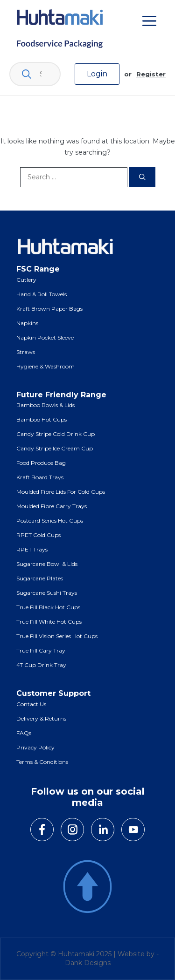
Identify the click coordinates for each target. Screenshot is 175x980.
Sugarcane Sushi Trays (47, 593)
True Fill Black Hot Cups (48, 607)
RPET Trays (32, 549)
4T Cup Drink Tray (41, 665)
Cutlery (26, 280)
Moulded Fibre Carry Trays (52, 506)
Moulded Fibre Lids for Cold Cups (61, 492)
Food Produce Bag (41, 463)
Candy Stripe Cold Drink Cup (56, 434)
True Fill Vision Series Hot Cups (57, 636)
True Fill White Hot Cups (49, 622)
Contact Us (31, 704)
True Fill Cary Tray (41, 650)
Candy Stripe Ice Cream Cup (55, 448)
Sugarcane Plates (40, 578)
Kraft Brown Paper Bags (49, 309)
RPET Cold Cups (38, 535)
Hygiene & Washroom (45, 366)
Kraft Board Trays (40, 477)
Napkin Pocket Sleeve (45, 337)
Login (97, 74)
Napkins (27, 323)
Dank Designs (88, 963)
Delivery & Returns (41, 718)
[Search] (142, 177)
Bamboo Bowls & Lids (45, 405)
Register (151, 74)
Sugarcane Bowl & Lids (47, 564)
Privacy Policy (35, 747)
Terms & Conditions (42, 762)
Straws (26, 352)
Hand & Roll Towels (42, 294)
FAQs (24, 733)
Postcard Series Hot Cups (50, 521)
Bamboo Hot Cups (42, 419)
